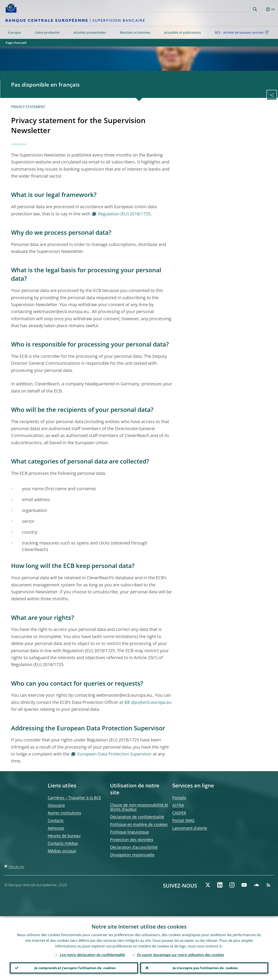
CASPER (179, 813)
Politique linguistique (129, 832)
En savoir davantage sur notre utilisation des (181, 953)
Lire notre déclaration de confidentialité (92, 953)
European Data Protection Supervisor (114, 754)
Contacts (56, 820)
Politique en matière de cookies (139, 824)
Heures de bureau (64, 836)
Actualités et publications (183, 32)
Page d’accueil (16, 43)
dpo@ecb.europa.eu (151, 702)
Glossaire (56, 805)
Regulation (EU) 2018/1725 (124, 214)
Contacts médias (63, 843)
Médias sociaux (62, 851)
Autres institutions (64, 813)
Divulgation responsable (132, 855)
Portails (179, 798)
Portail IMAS (183, 820)
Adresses (56, 828)
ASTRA (178, 805)
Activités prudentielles (90, 32)
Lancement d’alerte (190, 828)
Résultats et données (135, 32)
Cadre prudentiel (47, 32)
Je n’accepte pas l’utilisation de (204, 967)
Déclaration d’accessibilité (134, 847)
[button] (262, 9)
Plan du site (16, 867)
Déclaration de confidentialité (137, 817)
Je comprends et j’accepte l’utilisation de (74, 967)
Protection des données (132, 840)
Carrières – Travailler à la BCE (74, 798)
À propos (15, 32)
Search (255, 9)
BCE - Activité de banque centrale (242, 32)
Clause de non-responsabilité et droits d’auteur (139, 807)
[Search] (230, 9)
